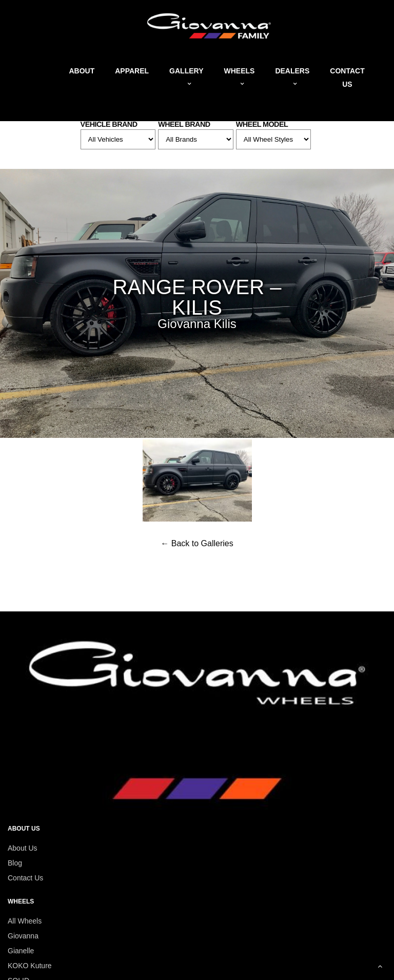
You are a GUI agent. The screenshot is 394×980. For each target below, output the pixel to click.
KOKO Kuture (30, 966)
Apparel (132, 71)
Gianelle (21, 951)
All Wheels (25, 921)
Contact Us (25, 878)
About (82, 71)
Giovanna (23, 936)
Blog (15, 863)
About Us (23, 848)
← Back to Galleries (197, 543)
